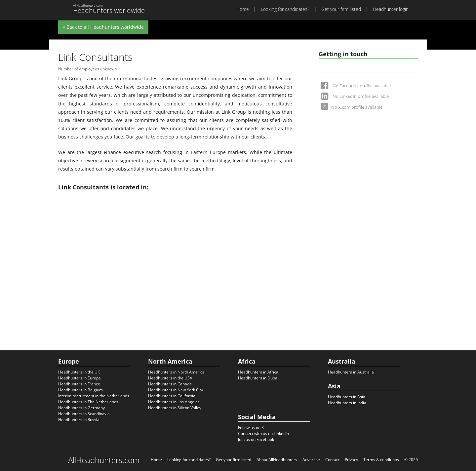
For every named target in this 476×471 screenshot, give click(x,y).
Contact (332, 460)
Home (243, 9)
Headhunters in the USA (170, 378)
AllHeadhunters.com (104, 460)
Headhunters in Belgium (80, 390)
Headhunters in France (79, 384)
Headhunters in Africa (258, 372)
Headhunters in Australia (351, 372)
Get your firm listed (341, 9)
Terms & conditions (381, 460)
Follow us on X (251, 428)
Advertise (311, 460)
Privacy (351, 460)
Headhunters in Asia (347, 397)
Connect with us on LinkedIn (263, 433)
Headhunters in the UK (79, 372)
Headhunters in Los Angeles (174, 402)
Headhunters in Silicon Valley (175, 408)
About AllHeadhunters (277, 460)
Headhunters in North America (176, 372)
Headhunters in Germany (81, 408)
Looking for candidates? (285, 9)
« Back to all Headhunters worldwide (103, 27)
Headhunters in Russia (79, 420)
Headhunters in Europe (79, 378)
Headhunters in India (347, 403)
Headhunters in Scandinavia (84, 414)
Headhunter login (391, 9)
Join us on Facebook (256, 439)
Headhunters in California (172, 396)
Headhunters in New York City (176, 390)
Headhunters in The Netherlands (88, 402)
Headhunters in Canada (170, 384)
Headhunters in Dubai (258, 378)
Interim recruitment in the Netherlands (94, 396)
